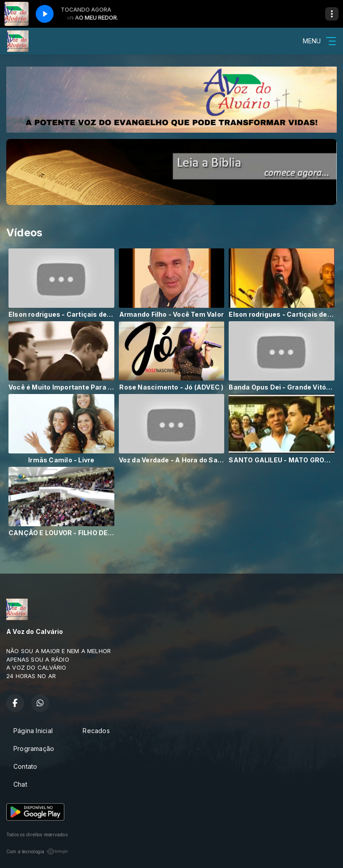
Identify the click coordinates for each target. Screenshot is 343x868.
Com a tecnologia (37, 851)
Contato (25, 766)
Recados (96, 731)
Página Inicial (33, 731)
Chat (20, 784)
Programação (34, 748)
